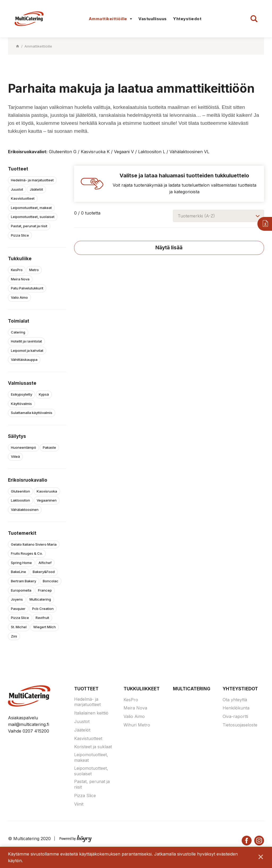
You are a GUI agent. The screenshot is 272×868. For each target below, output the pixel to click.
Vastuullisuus (153, 19)
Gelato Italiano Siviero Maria (34, 544)
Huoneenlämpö (24, 447)
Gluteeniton (20, 491)
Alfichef (45, 563)
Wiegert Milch (44, 627)
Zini (14, 636)
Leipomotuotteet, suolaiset (33, 217)
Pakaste (49, 447)
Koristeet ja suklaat (93, 747)
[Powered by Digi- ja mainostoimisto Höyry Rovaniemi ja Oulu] (76, 837)
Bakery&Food (44, 572)
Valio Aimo (19, 297)
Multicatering (40, 599)
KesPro (17, 270)
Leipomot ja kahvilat (27, 350)
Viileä (15, 456)
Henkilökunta (236, 708)
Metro (34, 270)
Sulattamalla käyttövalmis (32, 413)
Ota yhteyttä (235, 700)
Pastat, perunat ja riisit (29, 226)
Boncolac (51, 581)
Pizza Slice (20, 235)
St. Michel (19, 627)
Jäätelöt (36, 189)
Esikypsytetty (22, 394)
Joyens (17, 599)
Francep (45, 590)
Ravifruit (42, 618)
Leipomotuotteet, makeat (31, 208)
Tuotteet (86, 689)
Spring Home (21, 563)
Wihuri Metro (137, 725)
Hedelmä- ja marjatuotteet (32, 180)
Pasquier (18, 609)
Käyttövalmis (21, 404)
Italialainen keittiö (91, 713)
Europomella (21, 590)
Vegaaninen (47, 500)
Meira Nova (20, 279)
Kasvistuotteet (23, 198)
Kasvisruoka (47, 491)
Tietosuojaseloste (240, 725)
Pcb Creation (43, 609)
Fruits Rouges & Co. (27, 553)
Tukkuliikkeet (142, 689)
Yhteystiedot (187, 19)
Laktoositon (20, 500)
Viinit (79, 804)
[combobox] (218, 216)
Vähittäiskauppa (24, 360)
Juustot (17, 189)
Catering (18, 332)
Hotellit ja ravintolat (26, 341)
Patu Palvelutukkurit (27, 288)
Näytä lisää (169, 248)
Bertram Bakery (24, 581)
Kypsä (44, 394)
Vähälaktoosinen (25, 510)
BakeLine (18, 572)
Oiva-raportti (235, 716)
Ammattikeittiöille (108, 19)
